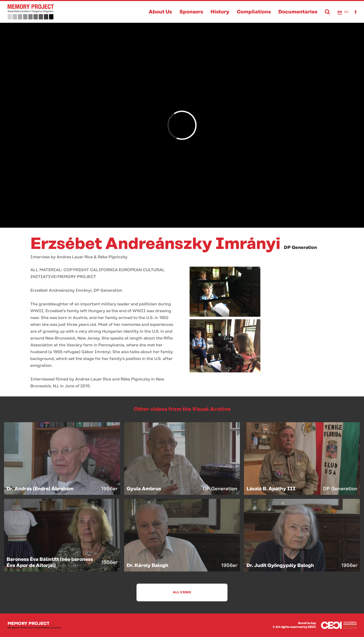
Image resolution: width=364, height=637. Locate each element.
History (220, 12)
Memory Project (34, 625)
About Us (160, 12)
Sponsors (191, 12)
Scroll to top (307, 623)
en (340, 12)
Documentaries (298, 12)
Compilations (254, 12)
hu (346, 12)
